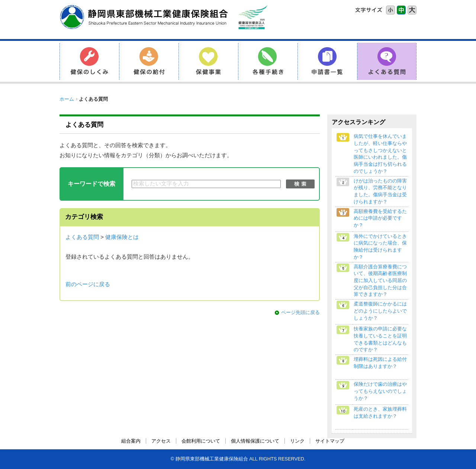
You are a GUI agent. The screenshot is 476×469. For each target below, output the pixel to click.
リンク (297, 441)
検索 (300, 184)
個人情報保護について (255, 441)
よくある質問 (82, 237)
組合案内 (131, 441)
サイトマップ (330, 441)
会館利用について (201, 441)
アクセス (161, 441)
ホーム (67, 99)
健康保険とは (122, 237)
